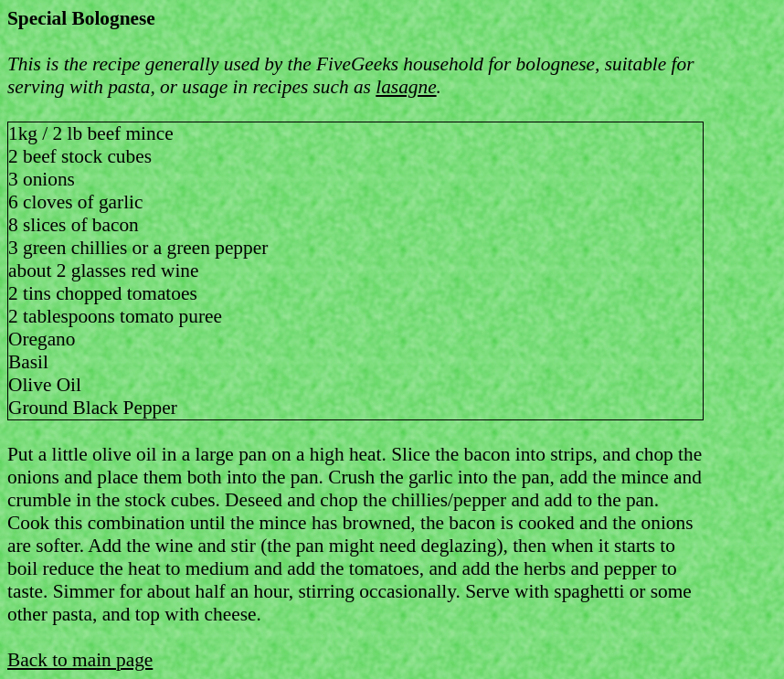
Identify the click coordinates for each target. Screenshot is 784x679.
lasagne (406, 87)
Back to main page (80, 660)
